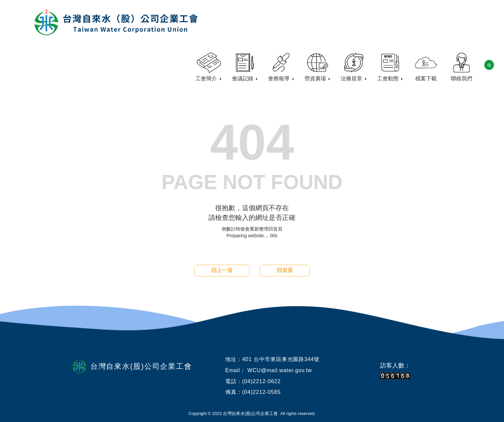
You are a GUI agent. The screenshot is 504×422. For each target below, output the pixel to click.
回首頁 (285, 270)
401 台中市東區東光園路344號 (281, 359)
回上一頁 (222, 270)
